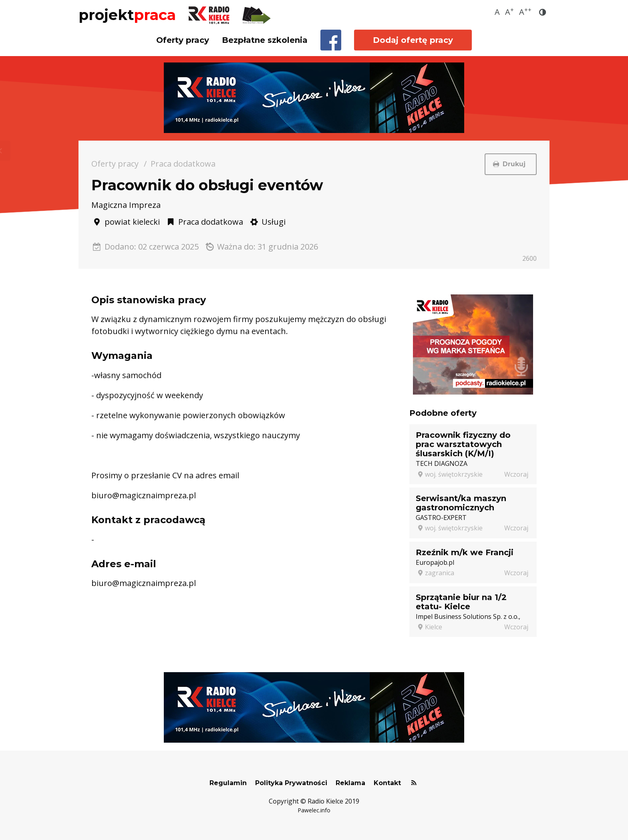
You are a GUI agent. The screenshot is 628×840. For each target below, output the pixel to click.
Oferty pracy (183, 40)
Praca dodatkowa (183, 164)
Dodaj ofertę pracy (413, 40)
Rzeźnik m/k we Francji (465, 552)
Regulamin (228, 783)
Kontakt (387, 783)
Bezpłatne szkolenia (265, 40)
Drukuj (511, 164)
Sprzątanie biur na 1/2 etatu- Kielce (461, 602)
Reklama (350, 783)
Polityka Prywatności (291, 783)
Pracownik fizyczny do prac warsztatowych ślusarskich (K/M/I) (463, 444)
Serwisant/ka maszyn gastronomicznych (461, 503)
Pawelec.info (314, 810)
